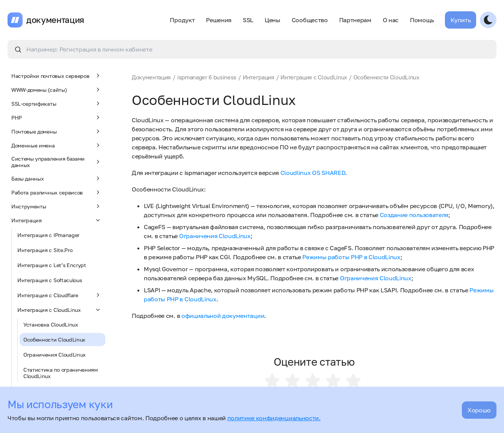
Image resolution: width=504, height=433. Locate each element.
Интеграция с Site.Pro (45, 250)
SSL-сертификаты (56, 103)
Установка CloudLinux (51, 324)
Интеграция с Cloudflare (59, 295)
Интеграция (56, 220)
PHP (56, 117)
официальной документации (223, 316)
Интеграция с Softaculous (49, 280)
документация (55, 20)
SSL (248, 20)
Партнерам (355, 20)
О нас (391, 20)
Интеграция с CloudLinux (59, 310)
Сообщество (310, 20)
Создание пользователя (414, 215)
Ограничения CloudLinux (55, 355)
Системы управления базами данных (56, 162)
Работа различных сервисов (56, 192)
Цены (273, 20)
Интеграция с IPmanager (48, 235)
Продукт (182, 20)
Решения (219, 20)
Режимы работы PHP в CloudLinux (351, 257)
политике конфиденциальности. (274, 418)
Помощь (422, 20)
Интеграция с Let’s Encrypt (52, 265)
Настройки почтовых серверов (56, 76)
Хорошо (479, 410)
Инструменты (56, 206)
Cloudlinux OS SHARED (313, 173)
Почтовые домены (56, 131)
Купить (461, 20)
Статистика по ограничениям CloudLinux (61, 373)
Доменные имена (56, 145)
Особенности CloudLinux (54, 340)
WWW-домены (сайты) (56, 90)
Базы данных (56, 178)
